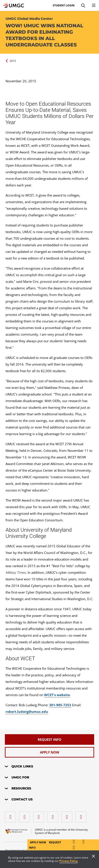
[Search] (83, 6)
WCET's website (57, 695)
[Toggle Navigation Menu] (94, 6)
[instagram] (40, 815)
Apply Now (38, 842)
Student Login (64, 6)
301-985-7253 (60, 705)
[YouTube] (82, 815)
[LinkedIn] (26, 815)
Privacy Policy (68, 861)
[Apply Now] (49, 752)
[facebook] (11, 815)
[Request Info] (49, 739)
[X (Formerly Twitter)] (54, 815)
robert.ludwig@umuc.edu (27, 712)
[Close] (93, 857)
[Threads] (68, 815)
